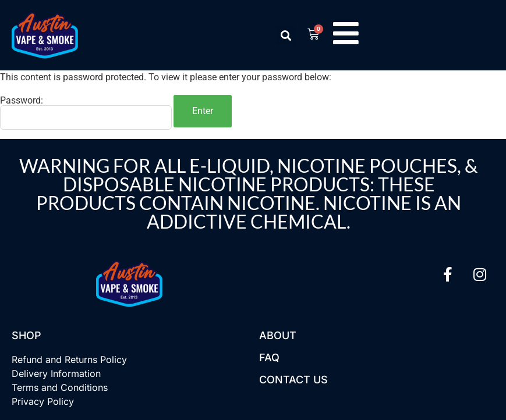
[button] (286, 35)
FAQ (269, 357)
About (278, 335)
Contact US (293, 380)
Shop (26, 335)
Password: (86, 113)
